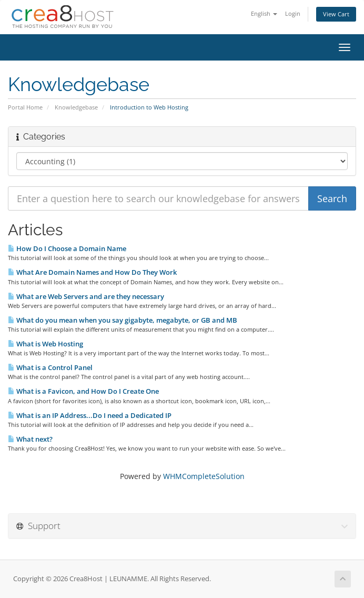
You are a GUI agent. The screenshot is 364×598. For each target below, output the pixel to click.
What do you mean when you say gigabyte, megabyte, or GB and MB (123, 320)
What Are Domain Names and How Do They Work (92, 272)
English (264, 13)
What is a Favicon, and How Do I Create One (83, 391)
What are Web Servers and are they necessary (86, 296)
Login (293, 13)
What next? (30, 439)
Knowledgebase (76, 107)
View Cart (336, 14)
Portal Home (25, 107)
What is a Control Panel (50, 367)
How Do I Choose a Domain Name (67, 248)
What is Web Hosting (45, 344)
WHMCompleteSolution (204, 476)
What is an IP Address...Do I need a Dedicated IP (90, 415)
